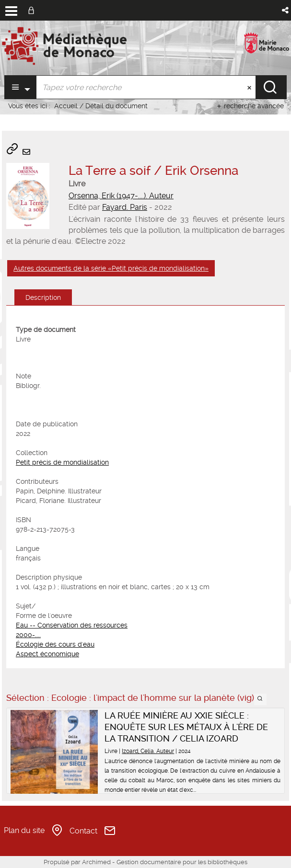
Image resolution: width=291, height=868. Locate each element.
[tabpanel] (145, 492)
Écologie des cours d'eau (55, 644)
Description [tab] (43, 297)
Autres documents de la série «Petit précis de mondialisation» (111, 268)
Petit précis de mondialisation (62, 462)
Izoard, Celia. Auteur (148, 751)
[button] (286, 10)
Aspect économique (47, 654)
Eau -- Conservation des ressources (72, 625)
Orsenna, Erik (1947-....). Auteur (121, 196)
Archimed (96, 862)
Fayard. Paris (125, 207)
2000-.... (28, 635)
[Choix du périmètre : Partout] (20, 87)
